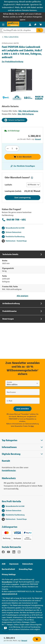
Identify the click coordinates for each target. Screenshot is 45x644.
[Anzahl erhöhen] (17, 149)
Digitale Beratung (11, 454)
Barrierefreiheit (8, 569)
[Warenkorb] (41, 25)
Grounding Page (26, 569)
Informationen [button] (22, 447)
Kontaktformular (9, 471)
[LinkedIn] (14, 552)
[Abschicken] (22, 409)
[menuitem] (30, 25)
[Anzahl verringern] (8, 149)
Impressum (14, 564)
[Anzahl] (12, 149)
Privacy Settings (9, 574)
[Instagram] (19, 552)
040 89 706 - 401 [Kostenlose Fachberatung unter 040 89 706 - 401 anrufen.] (14, 220)
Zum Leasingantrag (22, 198)
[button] (32, 178)
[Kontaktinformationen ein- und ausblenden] (5, 628)
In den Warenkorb (22, 157)
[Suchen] (40, 30)
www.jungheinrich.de (10, 594)
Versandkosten (7, 582)
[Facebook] (3, 552)
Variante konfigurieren (15, 120)
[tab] (22, 275)
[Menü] (4, 24)
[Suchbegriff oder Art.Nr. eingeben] (19, 30)
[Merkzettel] (35, 25)
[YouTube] (9, 552)
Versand (38, 139)
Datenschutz (28, 564)
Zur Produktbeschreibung (13, 62)
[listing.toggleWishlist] (23, 166)
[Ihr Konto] (30, 24)
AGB (4, 564)
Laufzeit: (8, 185)
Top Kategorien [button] (22, 440)
